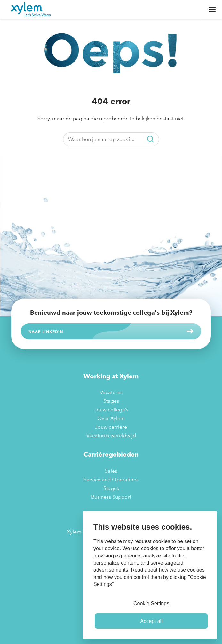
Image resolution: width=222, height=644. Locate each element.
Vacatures (111, 392)
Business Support (111, 497)
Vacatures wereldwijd (111, 436)
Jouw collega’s (111, 410)
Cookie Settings (151, 603)
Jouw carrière (111, 427)
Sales (111, 471)
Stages (111, 401)
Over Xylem (111, 418)
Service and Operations (111, 479)
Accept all (151, 621)
